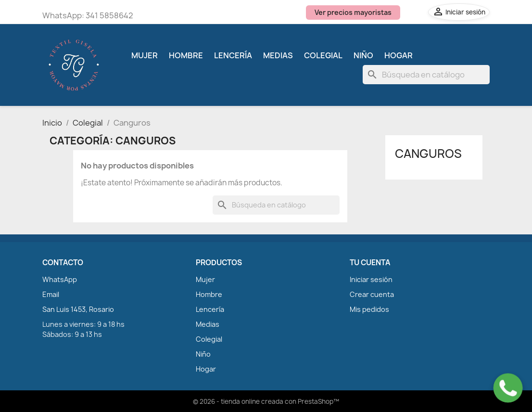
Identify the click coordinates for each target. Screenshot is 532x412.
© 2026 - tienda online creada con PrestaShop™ (266, 401)
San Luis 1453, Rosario (78, 309)
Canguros (428, 154)
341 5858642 (109, 15)
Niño (363, 55)
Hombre (186, 55)
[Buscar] (426, 75)
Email (51, 294)
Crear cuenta (372, 294)
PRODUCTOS (219, 263)
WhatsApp (60, 279)
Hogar (399, 55)
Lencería (233, 55)
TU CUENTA (370, 263)
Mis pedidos (369, 309)
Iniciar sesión (371, 279)
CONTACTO (63, 263)
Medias (278, 55)
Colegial (323, 55)
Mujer (145, 55)
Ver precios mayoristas (353, 12)
